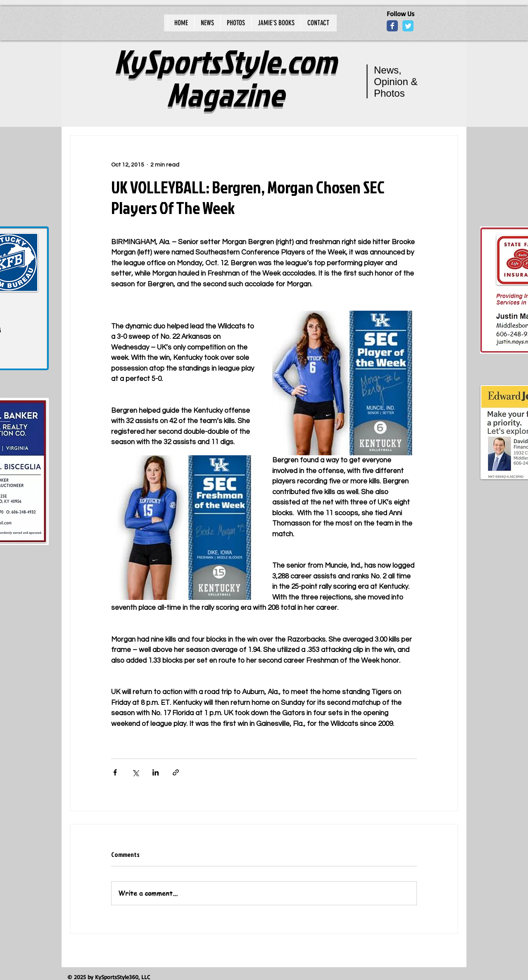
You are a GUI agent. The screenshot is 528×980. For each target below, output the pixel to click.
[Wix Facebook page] (392, 26)
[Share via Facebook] (115, 772)
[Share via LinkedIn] (156, 772)
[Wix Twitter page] (408, 26)
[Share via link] (176, 772)
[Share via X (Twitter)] (135, 772)
